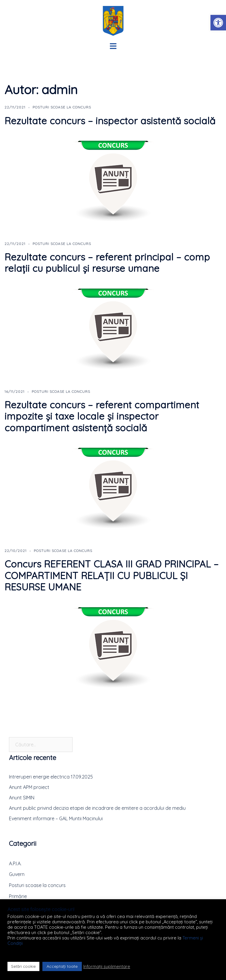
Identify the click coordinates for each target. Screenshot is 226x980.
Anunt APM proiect (29, 787)
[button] (218, 23)
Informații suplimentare (107, 967)
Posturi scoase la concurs (62, 107)
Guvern (17, 874)
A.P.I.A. (15, 863)
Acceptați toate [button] (62, 966)
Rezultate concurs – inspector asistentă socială (110, 121)
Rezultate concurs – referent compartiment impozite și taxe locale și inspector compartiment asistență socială (102, 416)
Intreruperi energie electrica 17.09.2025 (51, 777)
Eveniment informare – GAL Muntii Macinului (56, 818)
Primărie (18, 896)
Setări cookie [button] (23, 966)
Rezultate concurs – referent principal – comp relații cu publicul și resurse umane (107, 263)
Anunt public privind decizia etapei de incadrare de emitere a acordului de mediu (97, 808)
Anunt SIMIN (22, 798)
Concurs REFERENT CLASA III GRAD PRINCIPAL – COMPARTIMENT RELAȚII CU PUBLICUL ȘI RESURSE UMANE (112, 575)
